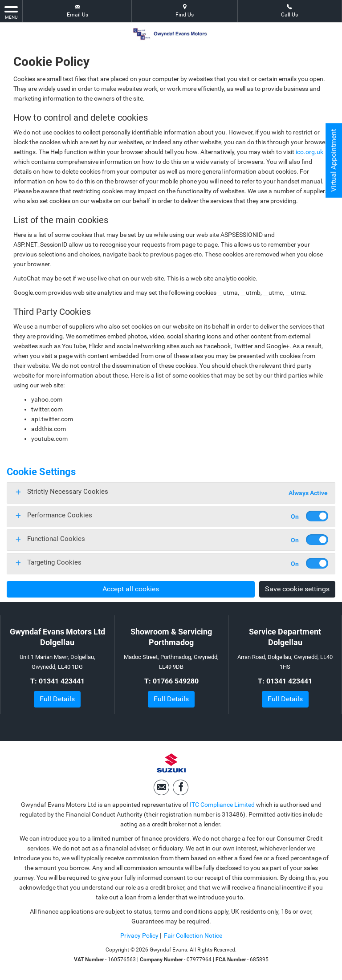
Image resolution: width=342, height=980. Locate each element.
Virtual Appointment (333, 161)
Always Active (308, 493)
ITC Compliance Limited (222, 805)
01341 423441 (62, 681)
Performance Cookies (60, 515)
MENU (11, 12)
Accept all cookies (131, 589)
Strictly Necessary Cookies (68, 492)
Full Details (57, 699)
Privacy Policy (139, 935)
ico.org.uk (309, 152)
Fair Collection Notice (193, 935)
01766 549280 (176, 681)
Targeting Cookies (54, 562)
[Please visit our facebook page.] (181, 787)
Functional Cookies (56, 539)
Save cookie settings (297, 589)
